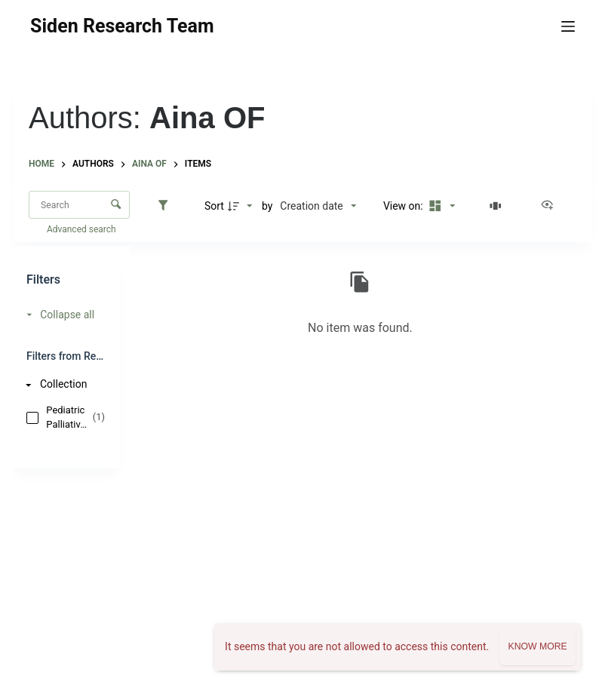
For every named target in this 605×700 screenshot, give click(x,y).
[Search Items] (79, 205)
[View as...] (551, 206)
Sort (214, 206)
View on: (404, 206)
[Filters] (167, 206)
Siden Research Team (122, 26)
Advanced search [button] (83, 229)
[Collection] (63, 384)
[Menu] (568, 26)
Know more (537, 646)
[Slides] (498, 206)
